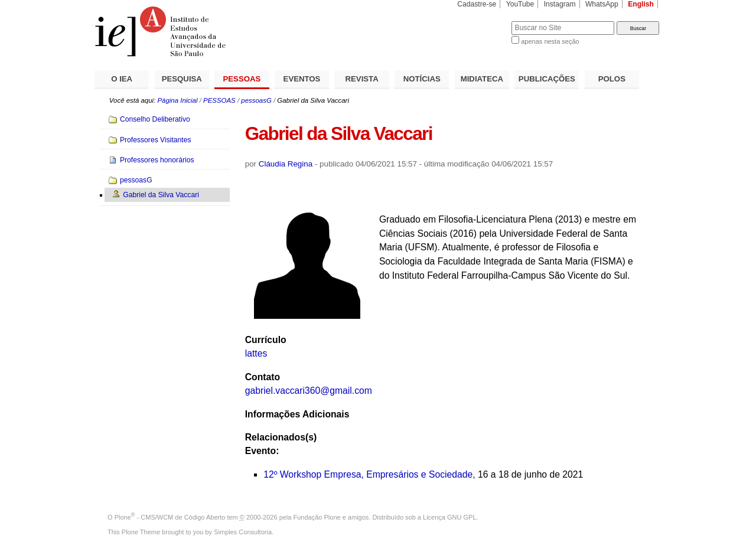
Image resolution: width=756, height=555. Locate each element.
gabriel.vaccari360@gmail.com (309, 391)
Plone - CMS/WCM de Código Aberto (170, 517)
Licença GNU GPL (449, 517)
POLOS (612, 79)
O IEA (122, 79)
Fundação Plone (317, 517)
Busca (483, 21)
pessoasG (256, 100)
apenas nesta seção (550, 41)
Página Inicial (177, 100)
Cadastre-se (477, 4)
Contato (263, 377)
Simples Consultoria (243, 532)
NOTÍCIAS (422, 79)
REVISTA (362, 79)
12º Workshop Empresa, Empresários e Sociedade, (369, 474)
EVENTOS (302, 79)
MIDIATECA (482, 79)
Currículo (266, 340)
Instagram (560, 4)
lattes (256, 353)
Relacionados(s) (281, 437)
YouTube (520, 4)
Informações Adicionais (297, 414)
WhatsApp (602, 4)
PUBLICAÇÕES (547, 79)
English (641, 4)
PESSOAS (242, 79)
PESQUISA (182, 79)
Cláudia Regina (286, 164)
